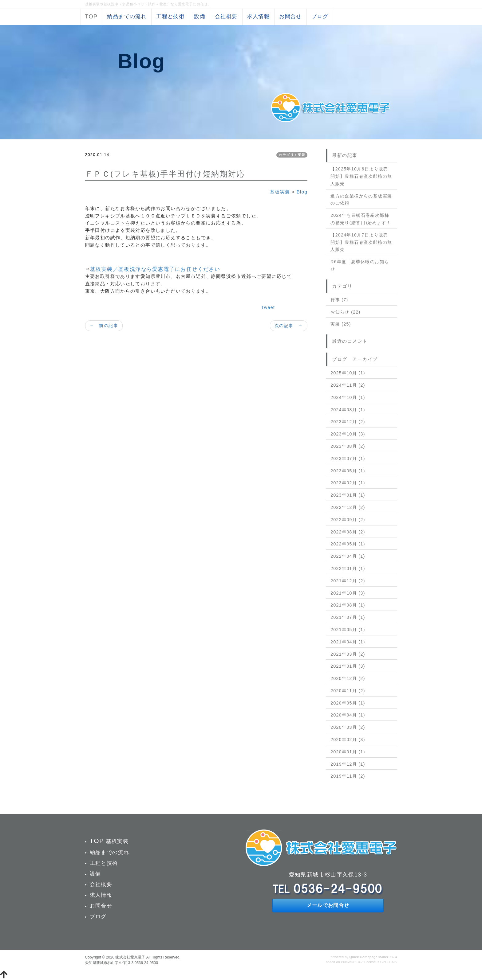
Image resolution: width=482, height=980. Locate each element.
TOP (91, 17)
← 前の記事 (104, 326)
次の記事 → (289, 326)
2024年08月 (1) (348, 410)
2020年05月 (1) (348, 703)
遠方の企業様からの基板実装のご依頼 (361, 200)
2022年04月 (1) (348, 556)
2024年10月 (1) (348, 397)
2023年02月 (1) (348, 483)
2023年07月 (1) (348, 459)
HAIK (393, 962)
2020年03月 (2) (348, 727)
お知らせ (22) (345, 312)
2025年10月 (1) (348, 373)
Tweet (268, 307)
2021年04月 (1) (348, 642)
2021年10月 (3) (348, 593)
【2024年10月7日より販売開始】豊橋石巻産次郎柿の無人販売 (361, 242)
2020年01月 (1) (348, 752)
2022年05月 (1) (348, 544)
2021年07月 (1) (348, 617)
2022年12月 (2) (348, 507)
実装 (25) (341, 324)
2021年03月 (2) (348, 654)
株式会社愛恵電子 (130, 957)
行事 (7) (339, 300)
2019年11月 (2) (348, 776)
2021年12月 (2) (348, 581)
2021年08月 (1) (348, 605)
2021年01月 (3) (348, 666)
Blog (302, 192)
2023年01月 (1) (348, 495)
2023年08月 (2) (348, 446)
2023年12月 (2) (348, 422)
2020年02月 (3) (348, 740)
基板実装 (280, 192)
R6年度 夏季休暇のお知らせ (360, 265)
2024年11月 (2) (348, 385)
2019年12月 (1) (348, 764)
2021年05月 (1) (348, 630)
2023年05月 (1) (348, 471)
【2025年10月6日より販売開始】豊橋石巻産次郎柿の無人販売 (361, 176)
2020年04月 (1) (348, 715)
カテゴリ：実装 (292, 155)
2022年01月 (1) (348, 568)
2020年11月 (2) (348, 691)
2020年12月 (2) (348, 678)
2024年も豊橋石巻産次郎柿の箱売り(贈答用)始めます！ (361, 219)
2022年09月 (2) (348, 520)
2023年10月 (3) (348, 434)
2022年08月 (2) (348, 532)
